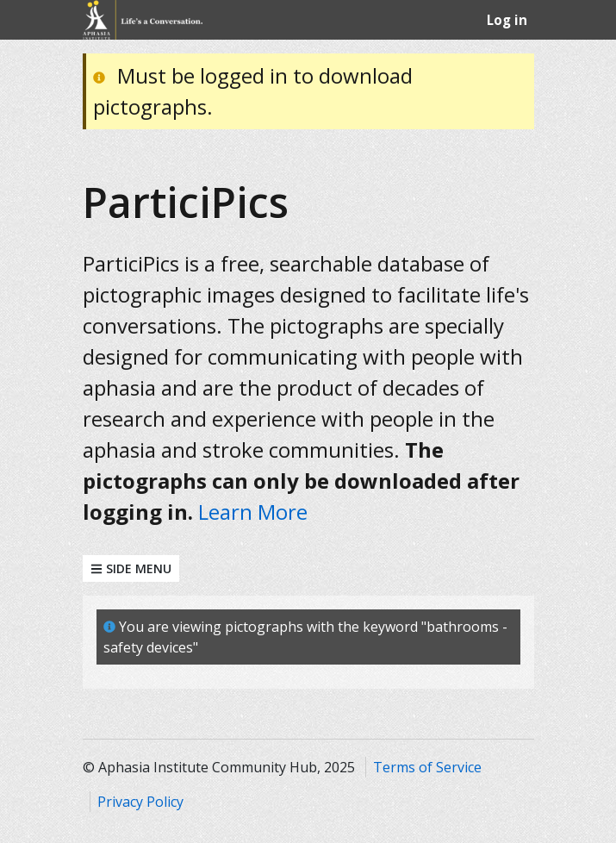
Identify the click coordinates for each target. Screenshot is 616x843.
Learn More (253, 512)
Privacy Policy (140, 802)
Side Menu (131, 568)
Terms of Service (427, 767)
